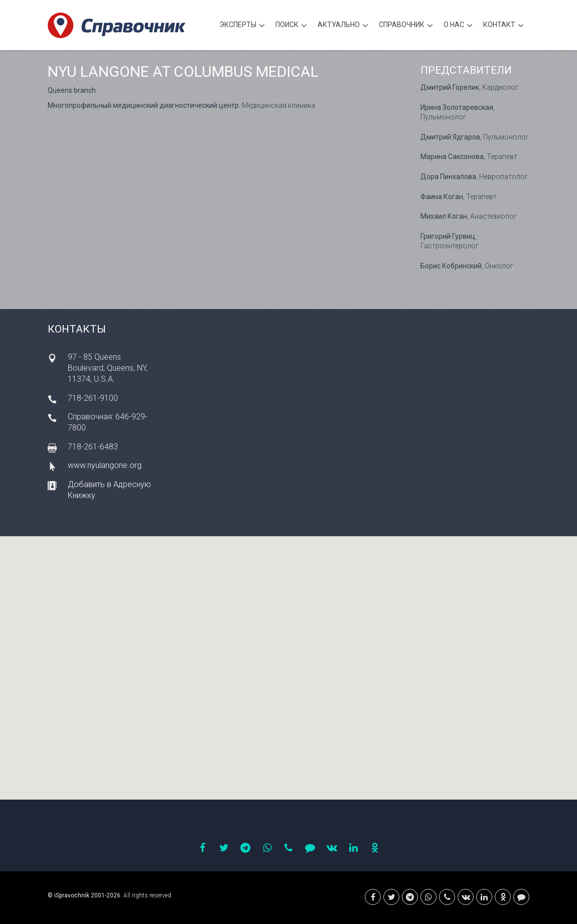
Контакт (503, 26)
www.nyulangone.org (105, 465)
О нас (458, 26)
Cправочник (406, 26)
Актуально (343, 26)
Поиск (291, 26)
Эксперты (242, 26)
